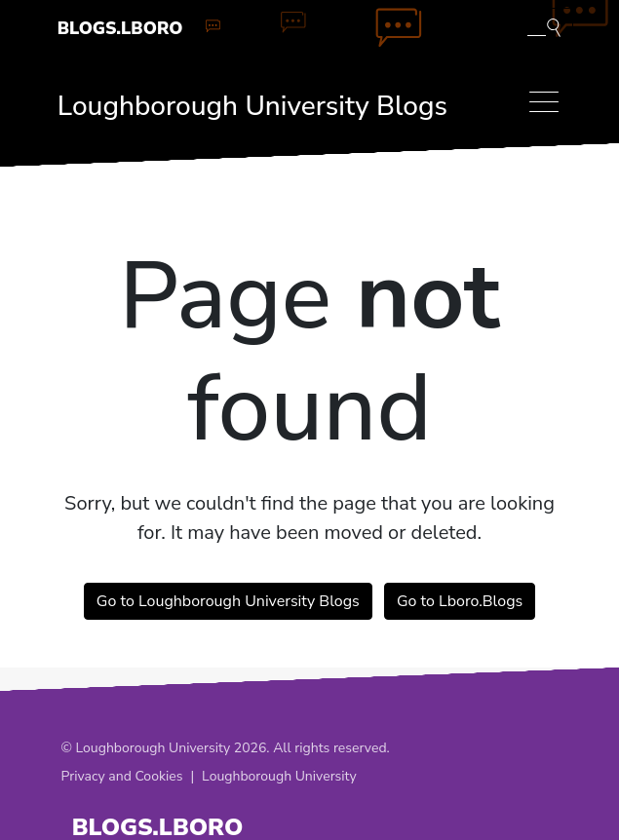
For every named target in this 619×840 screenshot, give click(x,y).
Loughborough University (279, 776)
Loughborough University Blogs (252, 106)
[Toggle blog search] (544, 26)
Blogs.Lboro (120, 28)
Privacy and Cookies (122, 776)
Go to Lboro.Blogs (460, 601)
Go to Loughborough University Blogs (228, 601)
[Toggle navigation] (544, 102)
